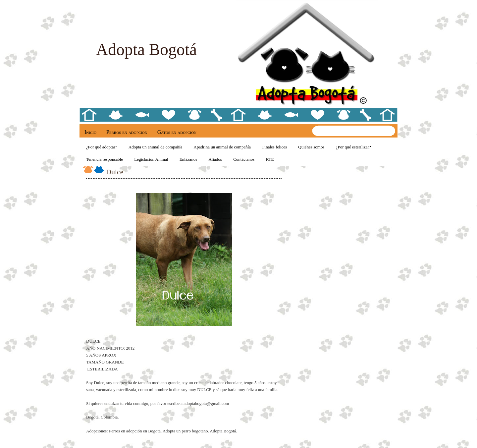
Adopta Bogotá (146, 49)
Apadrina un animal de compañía (222, 147)
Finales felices (274, 147)
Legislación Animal (151, 159)
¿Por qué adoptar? (102, 147)
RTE (270, 159)
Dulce (115, 172)
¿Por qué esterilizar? (353, 147)
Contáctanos (244, 159)
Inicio (90, 132)
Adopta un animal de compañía (155, 147)
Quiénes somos (311, 147)
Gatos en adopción (177, 132)
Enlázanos (188, 159)
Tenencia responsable (105, 159)
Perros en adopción (127, 132)
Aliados (215, 159)
